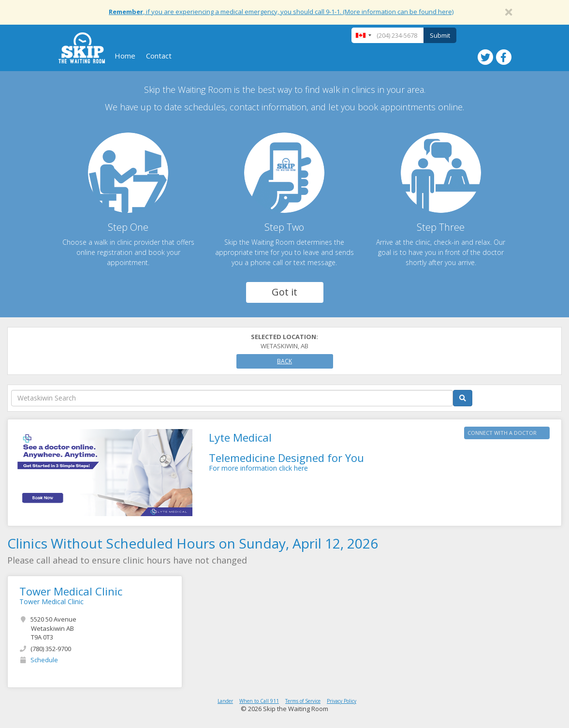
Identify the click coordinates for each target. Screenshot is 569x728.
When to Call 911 (259, 701)
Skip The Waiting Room (82, 48)
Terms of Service (303, 701)
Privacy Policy (342, 701)
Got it (284, 292)
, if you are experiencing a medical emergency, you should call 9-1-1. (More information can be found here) (281, 12)
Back (284, 361)
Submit (440, 35)
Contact (159, 56)
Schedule (44, 660)
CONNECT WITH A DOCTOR (502, 433)
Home (125, 56)
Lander (225, 701)
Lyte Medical (240, 437)
